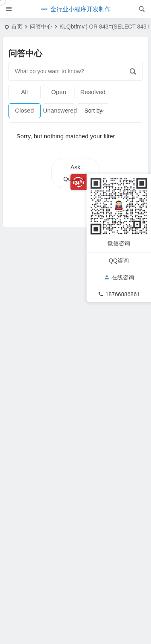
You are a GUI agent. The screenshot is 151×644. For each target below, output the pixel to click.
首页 (17, 27)
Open (59, 92)
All (24, 92)
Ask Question (75, 173)
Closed (24, 110)
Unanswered (59, 110)
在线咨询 (119, 277)
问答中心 (41, 27)
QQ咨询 (119, 260)
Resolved (93, 92)
